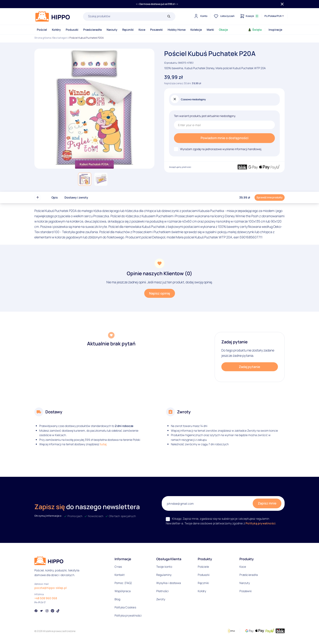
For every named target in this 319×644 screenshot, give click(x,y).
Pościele (203, 567)
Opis (55, 197)
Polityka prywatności (128, 615)
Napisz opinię (160, 293)
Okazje (223, 30)
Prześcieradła (92, 30)
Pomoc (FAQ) (123, 583)
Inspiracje (275, 30)
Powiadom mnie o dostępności (225, 138)
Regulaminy (164, 575)
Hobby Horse (177, 30)
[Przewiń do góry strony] (38, 198)
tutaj (103, 444)
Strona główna (43, 38)
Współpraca (123, 591)
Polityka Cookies (125, 607)
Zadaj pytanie (250, 367)
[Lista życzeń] (224, 16)
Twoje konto (164, 567)
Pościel (42, 30)
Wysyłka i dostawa (169, 583)
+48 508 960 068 (46, 598)
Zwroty (161, 599)
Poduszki (72, 30)
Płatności (163, 591)
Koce (142, 30)
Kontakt (120, 575)
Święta (255, 30)
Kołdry (56, 30)
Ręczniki (128, 30)
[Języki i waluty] (275, 16)
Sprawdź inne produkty (270, 197)
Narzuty (112, 30)
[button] (85, 179)
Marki (210, 30)
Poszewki (156, 30)
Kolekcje (196, 30)
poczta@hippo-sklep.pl (51, 588)
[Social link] (36, 611)
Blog (117, 599)
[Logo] (53, 16)
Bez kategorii (60, 38)
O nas (118, 567)
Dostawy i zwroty (76, 197)
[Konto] (200, 16)
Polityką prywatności (261, 523)
